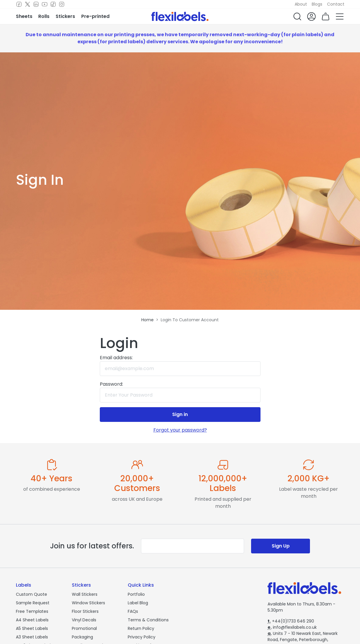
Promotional (84, 628)
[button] (297, 16)
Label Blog (138, 603)
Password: (111, 384)
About (301, 4)
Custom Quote (31, 594)
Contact (336, 4)
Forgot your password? (180, 430)
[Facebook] (19, 4)
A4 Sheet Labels (32, 620)
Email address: (116, 358)
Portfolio (136, 594)
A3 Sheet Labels (32, 637)
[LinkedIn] (36, 4)
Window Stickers (88, 603)
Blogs (317, 4)
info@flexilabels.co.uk (292, 627)
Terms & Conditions (148, 620)
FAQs (133, 611)
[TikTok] (53, 4)
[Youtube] (45, 4)
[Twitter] (28, 4)
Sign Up (281, 546)
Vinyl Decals (84, 620)
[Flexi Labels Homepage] (180, 16)
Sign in (180, 414)
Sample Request (33, 603)
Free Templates (32, 611)
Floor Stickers (85, 611)
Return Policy (141, 628)
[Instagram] (62, 4)
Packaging (82, 637)
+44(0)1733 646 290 (291, 621)
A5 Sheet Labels (32, 628)
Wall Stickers (85, 594)
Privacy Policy (142, 637)
